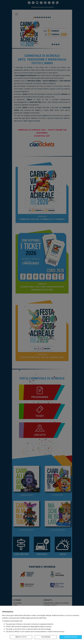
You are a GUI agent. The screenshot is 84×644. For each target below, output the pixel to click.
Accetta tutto (71, 637)
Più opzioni (46, 637)
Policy (44, 618)
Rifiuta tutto (21, 637)
